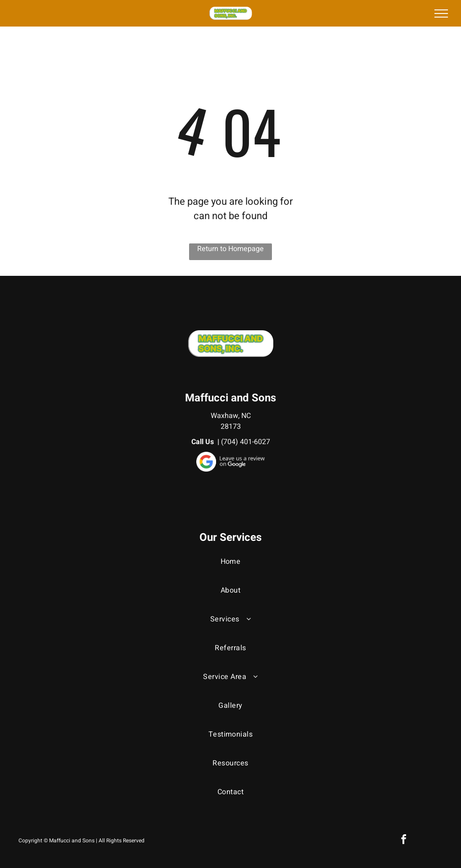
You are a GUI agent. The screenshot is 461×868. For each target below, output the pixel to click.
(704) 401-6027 (246, 442)
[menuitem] (230, 571)
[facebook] (403, 841)
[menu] (441, 13)
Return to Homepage (230, 249)
